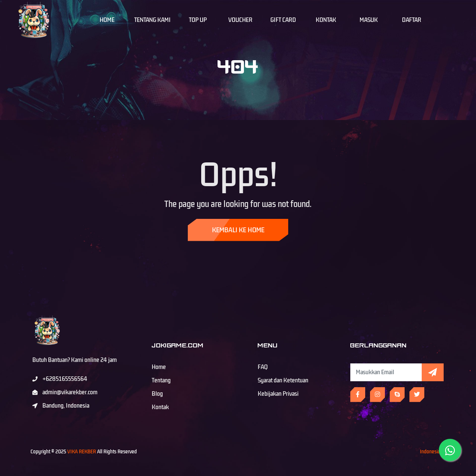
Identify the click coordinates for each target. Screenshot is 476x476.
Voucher (240, 20)
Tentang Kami (152, 20)
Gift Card (283, 20)
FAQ (263, 367)
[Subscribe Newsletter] (386, 372)
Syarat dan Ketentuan (283, 381)
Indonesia (430, 452)
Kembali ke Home (238, 230)
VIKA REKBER (82, 452)
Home (107, 20)
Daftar (412, 20)
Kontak (326, 20)
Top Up (198, 20)
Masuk (369, 20)
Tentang (161, 381)
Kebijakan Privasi (278, 394)
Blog (157, 394)
